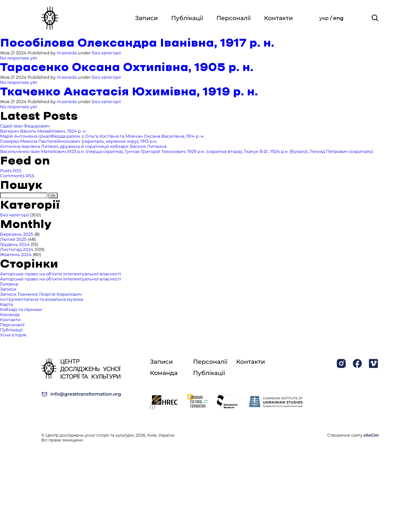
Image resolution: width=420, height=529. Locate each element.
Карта (6, 304)
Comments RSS (17, 176)
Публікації (187, 18)
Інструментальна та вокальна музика (41, 299)
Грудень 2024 (15, 244)
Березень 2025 (17, 234)
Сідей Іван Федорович (25, 126)
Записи (146, 18)
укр (325, 18)
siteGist (371, 435)
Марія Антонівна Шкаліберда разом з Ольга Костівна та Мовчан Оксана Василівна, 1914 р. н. (102, 136)
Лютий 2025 (13, 239)
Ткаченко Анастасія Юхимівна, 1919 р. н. (129, 92)
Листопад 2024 (17, 250)
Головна (9, 284)
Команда (10, 315)
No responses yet (19, 58)
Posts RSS (11, 171)
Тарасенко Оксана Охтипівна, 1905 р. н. (127, 68)
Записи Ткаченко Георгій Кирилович (41, 294)
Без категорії (106, 53)
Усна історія (13, 335)
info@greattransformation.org (81, 394)
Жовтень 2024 (16, 255)
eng (338, 18)
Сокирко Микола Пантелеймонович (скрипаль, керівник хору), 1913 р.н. (79, 141)
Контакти (278, 18)
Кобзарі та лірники (21, 309)
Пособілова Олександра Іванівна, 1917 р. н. (137, 43)
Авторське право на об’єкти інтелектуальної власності (61, 274)
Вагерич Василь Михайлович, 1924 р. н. (43, 131)
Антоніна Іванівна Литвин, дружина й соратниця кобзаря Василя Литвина (83, 146)
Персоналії (234, 18)
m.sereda (67, 53)
